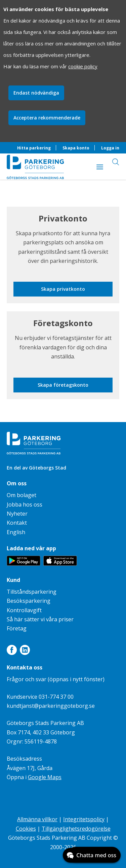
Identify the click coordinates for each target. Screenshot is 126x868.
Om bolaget (22, 495)
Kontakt (17, 523)
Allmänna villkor (37, 819)
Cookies (26, 829)
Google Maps (45, 777)
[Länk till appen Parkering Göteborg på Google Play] (24, 564)
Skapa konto (76, 148)
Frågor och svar (27, 679)
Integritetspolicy (84, 819)
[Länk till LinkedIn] (25, 651)
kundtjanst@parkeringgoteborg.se (51, 706)
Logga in (110, 148)
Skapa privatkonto (63, 289)
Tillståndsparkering (32, 592)
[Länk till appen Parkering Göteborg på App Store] (60, 564)
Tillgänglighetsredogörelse (76, 829)
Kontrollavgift (24, 610)
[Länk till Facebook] (12, 651)
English (16, 532)
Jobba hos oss (25, 505)
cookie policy (83, 66)
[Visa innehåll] (100, 167)
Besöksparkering (29, 601)
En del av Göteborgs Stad (36, 468)
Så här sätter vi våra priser (40, 619)
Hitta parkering (34, 148)
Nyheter (17, 514)
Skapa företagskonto (63, 385)
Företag (17, 628)
